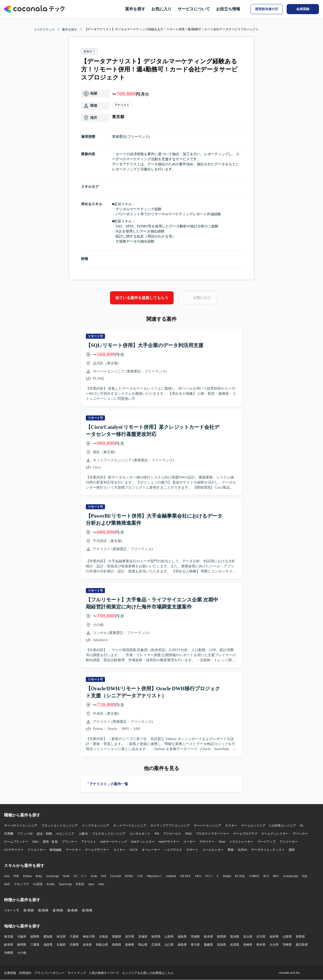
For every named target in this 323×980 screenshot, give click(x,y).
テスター (231, 826)
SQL (305, 876)
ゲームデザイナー (97, 850)
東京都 (9, 937)
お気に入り (161, 9)
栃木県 (208, 937)
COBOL (254, 876)
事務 (231, 850)
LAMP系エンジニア (283, 826)
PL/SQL (240, 876)
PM (157, 834)
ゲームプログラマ (245, 834)
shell (7, 884)
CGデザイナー (14, 850)
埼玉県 (61, 937)
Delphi (227, 876)
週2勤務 (43, 910)
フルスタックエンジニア (109, 834)
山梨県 (287, 937)
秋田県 (156, 937)
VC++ (209, 876)
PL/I (266, 876)
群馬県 (222, 937)
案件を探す (135, 9)
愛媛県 (208, 945)
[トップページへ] (34, 9)
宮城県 (143, 937)
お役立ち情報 (228, 9)
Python (27, 876)
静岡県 (22, 945)
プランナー (69, 842)
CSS (140, 876)
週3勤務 (58, 910)
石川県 (261, 937)
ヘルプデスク (173, 850)
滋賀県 (48, 945)
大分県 (274, 945)
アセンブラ (21, 884)
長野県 (300, 937)
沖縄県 (9, 953)
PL (302, 826)
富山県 (248, 937)
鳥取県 (117, 945)
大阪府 (22, 937)
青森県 (117, 937)
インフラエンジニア (95, 826)
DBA (35, 842)
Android (171, 876)
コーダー (189, 842)
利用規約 (25, 973)
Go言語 (38, 884)
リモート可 (12, 910)
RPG (276, 876)
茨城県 (195, 937)
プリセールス (172, 834)
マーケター (73, 850)
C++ (84, 876)
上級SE (83, 834)
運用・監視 (50, 842)
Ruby (39, 876)
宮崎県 (287, 945)
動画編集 (56, 850)
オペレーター (151, 850)
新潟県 (235, 937)
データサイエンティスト (268, 850)
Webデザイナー (169, 842)
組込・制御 (44, 834)
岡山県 (143, 945)
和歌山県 (102, 945)
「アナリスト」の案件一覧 (107, 784)
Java (7, 876)
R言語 (80, 884)
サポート (192, 850)
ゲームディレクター (275, 834)
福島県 (182, 937)
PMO (189, 834)
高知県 (222, 945)
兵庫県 (74, 945)
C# (75, 876)
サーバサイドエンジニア (21, 826)
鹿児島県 (302, 945)
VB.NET (185, 876)
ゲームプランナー (16, 842)
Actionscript (290, 876)
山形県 (169, 937)
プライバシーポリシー (49, 973)
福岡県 (35, 937)
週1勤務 (29, 910)
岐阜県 (9, 945)
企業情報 (10, 973)
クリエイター (37, 850)
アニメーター (289, 842)
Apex (91, 884)
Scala (94, 876)
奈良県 (87, 945)
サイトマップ (77, 973)
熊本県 (261, 945)
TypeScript (65, 884)
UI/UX (134, 850)
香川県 (195, 945)
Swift (66, 876)
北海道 (103, 937)
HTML (129, 876)
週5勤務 (87, 910)
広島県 (156, 945)
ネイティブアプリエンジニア (170, 826)
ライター (119, 850)
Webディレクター (143, 842)
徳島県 (182, 945)
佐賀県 (235, 945)
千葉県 (74, 937)
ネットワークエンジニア (130, 826)
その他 (22, 953)
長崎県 (248, 945)
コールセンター (213, 850)
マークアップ (266, 842)
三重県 (35, 945)
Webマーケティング (114, 842)
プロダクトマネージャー (212, 834)
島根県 (130, 945)
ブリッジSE (25, 834)
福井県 (274, 937)
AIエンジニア (65, 834)
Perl (104, 876)
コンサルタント (140, 834)
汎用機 (9, 834)
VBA (198, 876)
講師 (292, 850)
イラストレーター (241, 842)
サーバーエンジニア (207, 826)
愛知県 (48, 937)
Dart (101, 884)
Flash (222, 842)
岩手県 (130, 937)
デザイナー (207, 842)
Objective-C (154, 876)
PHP (16, 876)
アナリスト (122, 105)
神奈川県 (89, 937)
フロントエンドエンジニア (60, 826)
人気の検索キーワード (104, 973)
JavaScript (52, 876)
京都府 (61, 945)
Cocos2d (115, 876)
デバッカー (300, 834)
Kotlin (51, 884)
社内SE (243, 850)
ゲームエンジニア (253, 826)
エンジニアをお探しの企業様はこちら (148, 973)
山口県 (169, 945)
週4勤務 (72, 910)
